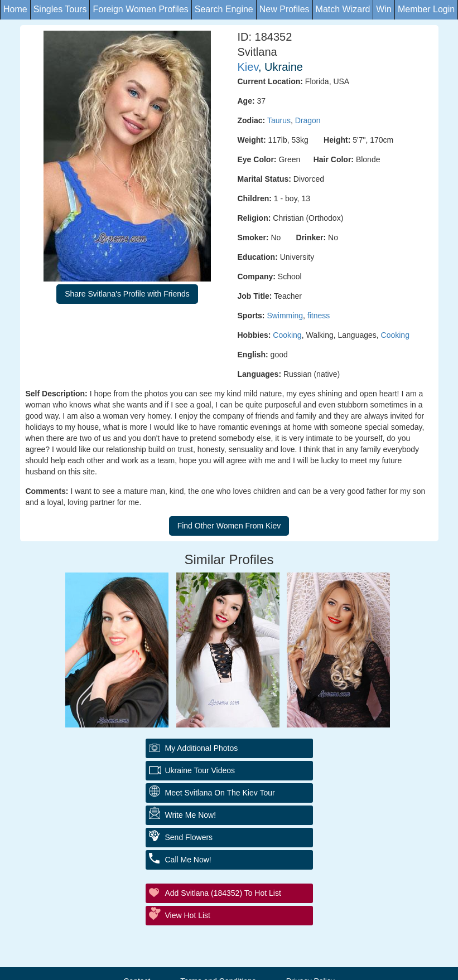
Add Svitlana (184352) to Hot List (223, 893)
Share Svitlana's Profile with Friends (127, 294)
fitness (319, 316)
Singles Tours (60, 9)
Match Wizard (343, 9)
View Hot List (188, 915)
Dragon (308, 120)
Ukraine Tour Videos (200, 770)
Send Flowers (189, 837)
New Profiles (285, 9)
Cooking (287, 335)
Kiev (248, 67)
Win (384, 9)
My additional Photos (202, 748)
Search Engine (224, 9)
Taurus (279, 120)
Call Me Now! (188, 860)
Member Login (426, 9)
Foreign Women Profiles (140, 9)
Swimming (285, 316)
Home (15, 9)
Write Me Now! (191, 815)
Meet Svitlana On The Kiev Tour (220, 793)
